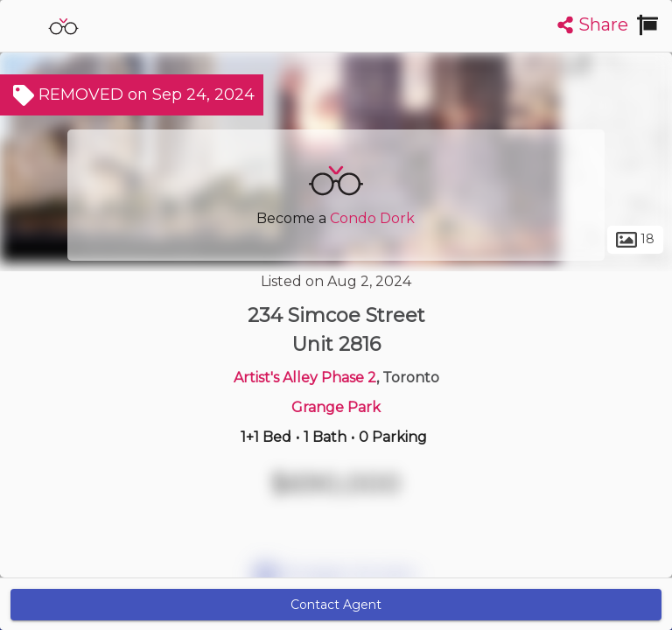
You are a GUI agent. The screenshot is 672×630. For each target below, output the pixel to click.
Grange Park (336, 407)
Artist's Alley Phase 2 (305, 378)
